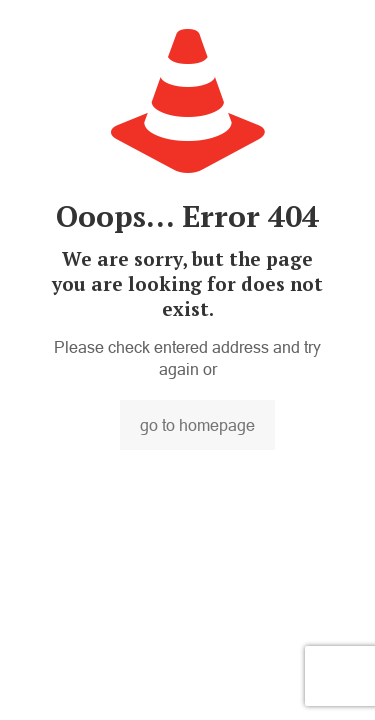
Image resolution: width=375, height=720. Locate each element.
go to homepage (197, 425)
